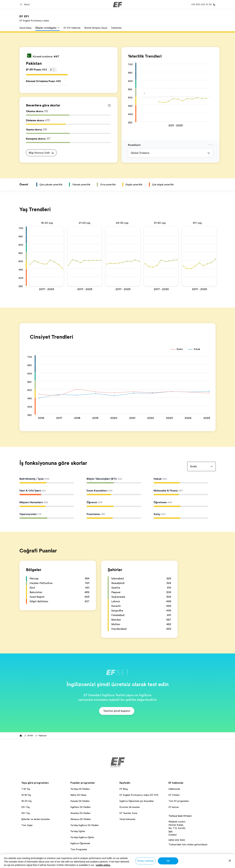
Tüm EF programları (179, 801)
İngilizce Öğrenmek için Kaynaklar (137, 801)
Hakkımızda (174, 789)
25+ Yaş (25, 807)
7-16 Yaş (26, 789)
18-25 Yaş (26, 801)
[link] (34, 18)
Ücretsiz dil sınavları (130, 807)
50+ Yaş (26, 813)
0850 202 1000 (177, 840)
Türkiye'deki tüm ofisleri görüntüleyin (188, 844)
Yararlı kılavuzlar (127, 819)
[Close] (230, 861)
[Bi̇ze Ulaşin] (203, 4)
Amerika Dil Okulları (80, 813)
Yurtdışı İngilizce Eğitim (82, 837)
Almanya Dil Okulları (81, 819)
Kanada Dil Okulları (80, 801)
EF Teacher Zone (128, 813)
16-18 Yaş (26, 795)
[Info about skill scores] (109, 105)
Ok (168, 861)
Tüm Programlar (79, 849)
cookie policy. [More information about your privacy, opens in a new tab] (103, 865)
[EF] (118, 5)
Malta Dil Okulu (78, 795)
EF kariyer (174, 807)
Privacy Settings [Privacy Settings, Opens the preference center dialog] (145, 861)
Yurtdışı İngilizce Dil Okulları (85, 825)
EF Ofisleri (174, 795)
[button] (25, 4)
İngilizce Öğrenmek (80, 843)
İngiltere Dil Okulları (81, 807)
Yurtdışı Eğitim (78, 831)
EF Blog (124, 789)
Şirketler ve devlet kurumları (36, 819)
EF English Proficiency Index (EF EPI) (139, 795)
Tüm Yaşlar (27, 825)
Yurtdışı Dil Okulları (80, 789)
